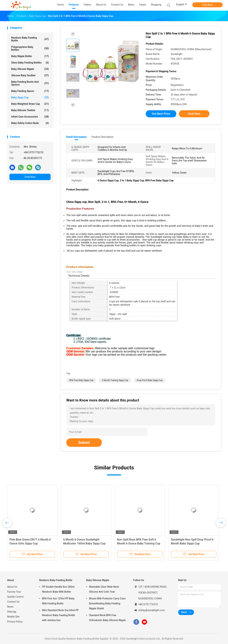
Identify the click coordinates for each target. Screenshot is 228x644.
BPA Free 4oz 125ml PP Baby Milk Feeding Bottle (58, 601)
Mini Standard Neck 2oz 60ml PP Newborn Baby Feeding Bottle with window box (60, 615)
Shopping (156, 5)
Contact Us (13, 602)
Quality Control (15, 597)
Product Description (103, 137)
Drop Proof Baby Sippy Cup (150, 380)
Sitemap (12, 612)
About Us (12, 587)
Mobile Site (13, 617)
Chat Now (208, 5)
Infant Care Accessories (30, 117)
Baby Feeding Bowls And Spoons (30, 83)
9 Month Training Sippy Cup (115, 380)
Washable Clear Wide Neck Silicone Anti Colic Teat (104, 589)
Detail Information (76, 137)
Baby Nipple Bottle (30, 56)
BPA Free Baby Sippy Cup (81, 380)
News (10, 607)
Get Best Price (161, 114)
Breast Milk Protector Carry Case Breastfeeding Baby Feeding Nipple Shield (107, 603)
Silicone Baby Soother (30, 75)
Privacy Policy (15, 622)
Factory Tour (14, 592)
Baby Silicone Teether (30, 110)
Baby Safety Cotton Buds (30, 123)
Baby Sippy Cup (30, 97)
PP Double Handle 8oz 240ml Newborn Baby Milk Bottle (58, 589)
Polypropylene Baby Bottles (30, 48)
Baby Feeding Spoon (30, 91)
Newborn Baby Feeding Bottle (30, 39)
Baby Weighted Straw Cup (30, 104)
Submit (84, 443)
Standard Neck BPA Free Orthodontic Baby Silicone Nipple (107, 618)
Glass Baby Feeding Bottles (30, 63)
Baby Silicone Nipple (30, 69)
